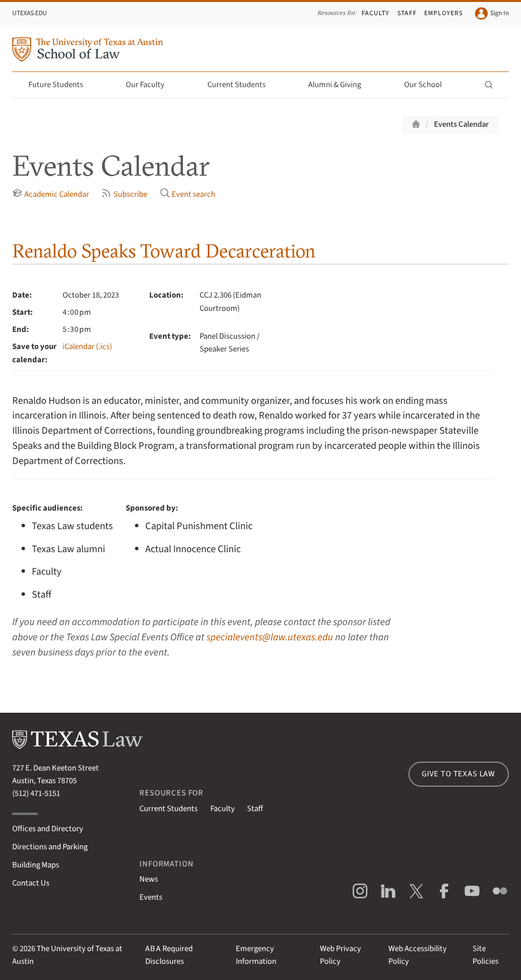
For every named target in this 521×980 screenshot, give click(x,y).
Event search (188, 194)
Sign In (492, 13)
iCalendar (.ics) (87, 347)
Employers (443, 13)
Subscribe (124, 194)
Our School (429, 85)
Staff (407, 13)
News (149, 879)
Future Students (61, 85)
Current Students (242, 85)
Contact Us (31, 883)
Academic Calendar (51, 194)
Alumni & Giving (340, 85)
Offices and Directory (48, 829)
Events (151, 897)
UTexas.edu (30, 13)
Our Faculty (151, 85)
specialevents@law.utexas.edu (270, 637)
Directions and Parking (50, 847)
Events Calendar (461, 124)
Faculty (375, 13)
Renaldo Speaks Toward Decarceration (164, 251)
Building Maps (36, 865)
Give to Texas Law (458, 774)
